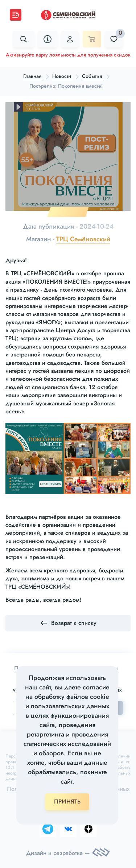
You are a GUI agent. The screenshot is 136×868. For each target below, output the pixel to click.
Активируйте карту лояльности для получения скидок (68, 55)
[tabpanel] (68, 157)
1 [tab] (68, 212)
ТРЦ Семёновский (83, 239)
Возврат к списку (68, 623)
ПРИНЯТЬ (67, 802)
